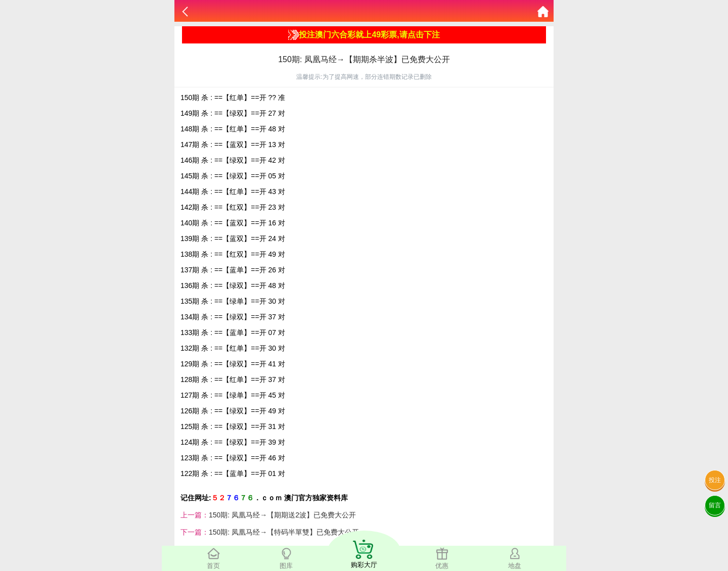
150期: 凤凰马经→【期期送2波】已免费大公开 (282, 515)
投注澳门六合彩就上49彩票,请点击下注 (364, 35)
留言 (715, 505)
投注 (715, 480)
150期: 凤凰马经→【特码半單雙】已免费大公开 (284, 532)
